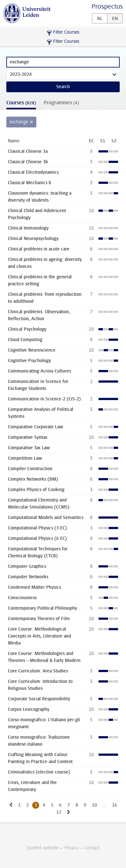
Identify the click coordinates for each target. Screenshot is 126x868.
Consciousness (22, 598)
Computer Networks (28, 577)
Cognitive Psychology (29, 361)
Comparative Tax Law (29, 448)
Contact (92, 848)
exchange (19, 122)
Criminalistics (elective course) (39, 772)
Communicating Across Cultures (39, 371)
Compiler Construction (30, 469)
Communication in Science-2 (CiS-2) (44, 399)
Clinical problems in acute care (39, 249)
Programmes (61, 103)
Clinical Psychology (27, 329)
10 (94, 805)
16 (115, 805)
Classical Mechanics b (30, 183)
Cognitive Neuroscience (32, 350)
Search (63, 87)
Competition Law (25, 458)
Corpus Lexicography (29, 709)
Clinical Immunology (28, 228)
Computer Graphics (27, 566)
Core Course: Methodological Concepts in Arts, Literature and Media (39, 636)
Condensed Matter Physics (34, 587)
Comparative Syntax (28, 437)
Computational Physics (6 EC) (37, 538)
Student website (42, 848)
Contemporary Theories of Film (39, 619)
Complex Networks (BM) (33, 479)
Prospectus (107, 6)
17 (59, 812)
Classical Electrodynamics (33, 172)
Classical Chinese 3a (28, 151)
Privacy (71, 848)
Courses (21, 103)
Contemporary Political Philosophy (42, 608)
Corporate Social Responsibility (39, 699)
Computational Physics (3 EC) (37, 528)
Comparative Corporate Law (36, 427)
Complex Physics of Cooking (36, 490)
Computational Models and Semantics (46, 518)
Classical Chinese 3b (28, 162)
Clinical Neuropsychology (33, 239)
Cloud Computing (25, 340)
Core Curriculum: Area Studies (38, 671)
